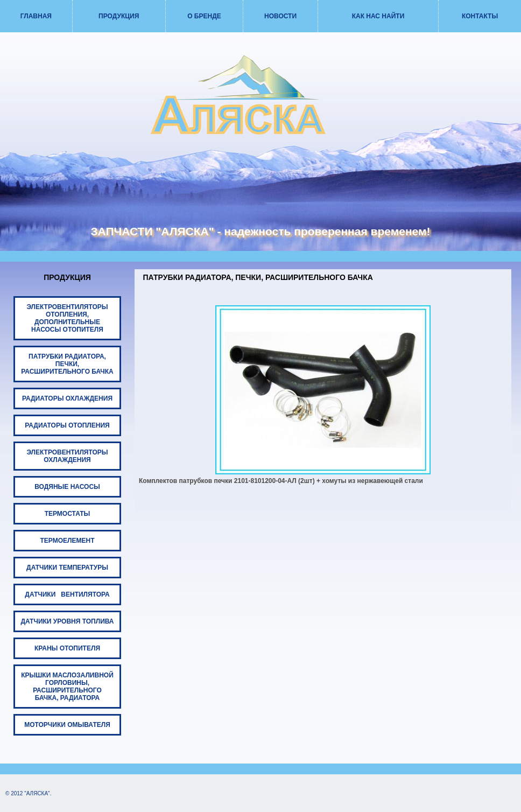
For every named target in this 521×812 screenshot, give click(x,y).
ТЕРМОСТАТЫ (68, 514)
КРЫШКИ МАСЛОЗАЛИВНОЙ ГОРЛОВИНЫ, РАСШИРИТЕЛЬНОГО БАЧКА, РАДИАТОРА (67, 687)
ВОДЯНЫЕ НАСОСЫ (67, 487)
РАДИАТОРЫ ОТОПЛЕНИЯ (67, 425)
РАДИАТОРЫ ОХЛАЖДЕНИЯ (67, 398)
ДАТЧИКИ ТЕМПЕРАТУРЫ (67, 568)
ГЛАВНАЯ (36, 16)
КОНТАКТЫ (480, 16)
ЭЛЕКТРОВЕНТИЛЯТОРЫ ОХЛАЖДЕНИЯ (67, 456)
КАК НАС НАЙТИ (378, 16)
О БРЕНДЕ (204, 16)
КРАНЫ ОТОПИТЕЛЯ (67, 648)
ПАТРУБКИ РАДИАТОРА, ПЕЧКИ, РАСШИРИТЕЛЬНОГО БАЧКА (67, 364)
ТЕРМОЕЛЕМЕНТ (68, 541)
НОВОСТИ (280, 16)
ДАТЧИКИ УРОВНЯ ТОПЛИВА (68, 621)
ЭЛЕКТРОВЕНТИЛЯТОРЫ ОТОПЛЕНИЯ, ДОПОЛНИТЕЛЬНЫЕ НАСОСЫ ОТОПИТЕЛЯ (67, 318)
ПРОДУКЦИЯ (119, 16)
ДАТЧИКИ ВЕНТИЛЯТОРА (67, 594)
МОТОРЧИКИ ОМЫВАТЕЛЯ (67, 725)
